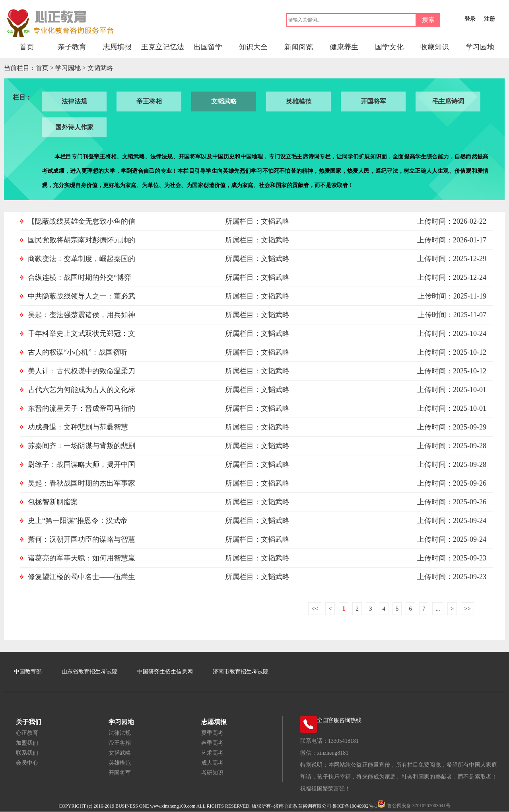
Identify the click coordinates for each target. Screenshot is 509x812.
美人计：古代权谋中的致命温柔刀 (82, 371)
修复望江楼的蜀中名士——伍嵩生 (82, 577)
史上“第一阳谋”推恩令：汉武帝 (78, 521)
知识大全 (253, 47)
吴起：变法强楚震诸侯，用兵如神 (82, 315)
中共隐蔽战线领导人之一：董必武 (82, 296)
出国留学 (208, 47)
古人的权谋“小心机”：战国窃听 (78, 352)
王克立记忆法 (163, 47)
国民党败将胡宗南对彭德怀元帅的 (82, 240)
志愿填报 (117, 47)
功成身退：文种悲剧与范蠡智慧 (78, 427)
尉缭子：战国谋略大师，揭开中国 (82, 465)
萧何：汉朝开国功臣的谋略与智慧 (82, 539)
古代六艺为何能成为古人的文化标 (82, 390)
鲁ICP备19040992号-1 (355, 806)
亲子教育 (72, 47)
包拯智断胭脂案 (53, 502)
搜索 (428, 20)
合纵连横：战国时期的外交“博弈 (80, 277)
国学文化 (389, 47)
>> (467, 609)
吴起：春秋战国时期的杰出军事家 (82, 483)
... (438, 609)
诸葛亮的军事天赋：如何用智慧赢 (82, 558)
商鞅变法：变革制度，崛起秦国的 (82, 259)
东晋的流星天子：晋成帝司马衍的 (82, 408)
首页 (27, 47)
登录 (470, 19)
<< (315, 609)
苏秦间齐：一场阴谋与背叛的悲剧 (82, 446)
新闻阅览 (299, 47)
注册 (490, 19)
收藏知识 (435, 47)
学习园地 (480, 47)
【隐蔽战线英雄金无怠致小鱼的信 (82, 221)
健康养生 (344, 47)
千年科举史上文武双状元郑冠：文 (82, 334)
